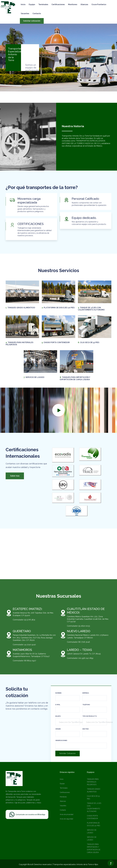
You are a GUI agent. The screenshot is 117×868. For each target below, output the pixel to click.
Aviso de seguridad (66, 819)
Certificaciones (58, 4)
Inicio (23, 4)
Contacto (37, 14)
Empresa (86, 693)
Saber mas (15, 476)
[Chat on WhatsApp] (27, 814)
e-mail (58, 705)
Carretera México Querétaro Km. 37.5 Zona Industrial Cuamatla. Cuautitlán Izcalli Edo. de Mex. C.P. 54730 (88, 619)
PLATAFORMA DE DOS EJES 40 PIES (58, 308)
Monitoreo (73, 4)
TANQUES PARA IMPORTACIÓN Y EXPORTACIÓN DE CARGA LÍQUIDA (75, 378)
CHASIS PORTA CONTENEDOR (56, 342)
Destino (86, 729)
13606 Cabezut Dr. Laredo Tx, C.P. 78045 (84, 654)
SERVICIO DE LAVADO (34, 377)
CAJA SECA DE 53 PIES (89, 342)
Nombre (58, 693)
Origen (58, 729)
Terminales (43, 4)
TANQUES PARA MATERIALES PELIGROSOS (93, 782)
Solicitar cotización (32, 21)
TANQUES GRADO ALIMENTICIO (20, 308)
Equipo (32, 4)
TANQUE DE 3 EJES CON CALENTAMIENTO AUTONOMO (91, 309)
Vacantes (25, 14)
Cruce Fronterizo (99, 4)
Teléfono (86, 705)
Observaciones (61, 740)
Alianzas (84, 4)
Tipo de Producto (90, 716)
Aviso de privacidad (67, 814)
